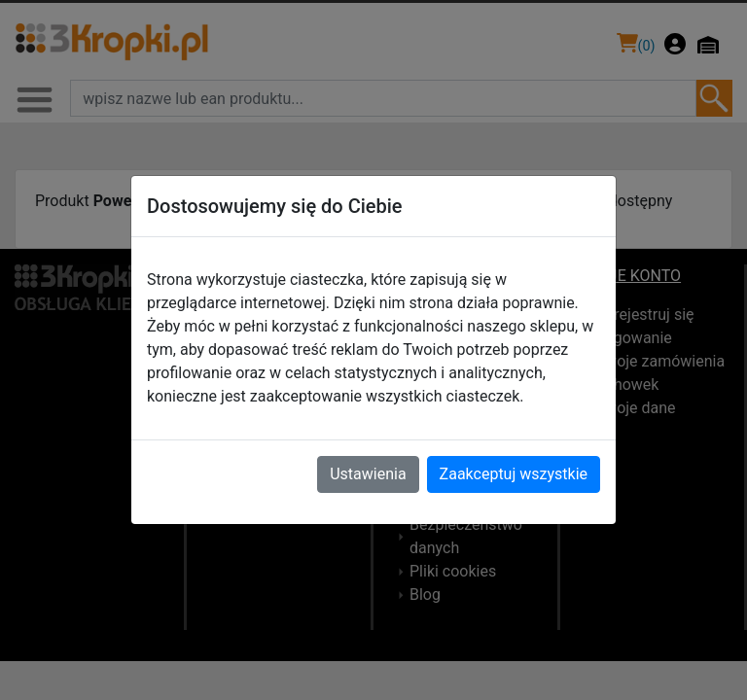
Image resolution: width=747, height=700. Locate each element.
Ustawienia (368, 474)
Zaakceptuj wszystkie (514, 474)
